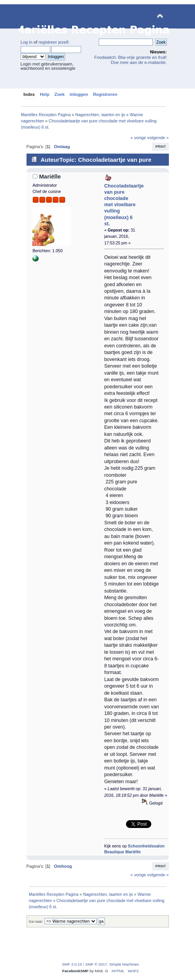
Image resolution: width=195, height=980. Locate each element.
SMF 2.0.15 (72, 964)
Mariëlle (50, 176)
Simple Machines (124, 964)
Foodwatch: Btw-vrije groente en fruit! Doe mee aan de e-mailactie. (131, 60)
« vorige (138, 138)
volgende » (158, 138)
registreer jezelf (54, 42)
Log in (27, 42)
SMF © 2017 (96, 964)
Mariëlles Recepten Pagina (74, 17)
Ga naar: (36, 921)
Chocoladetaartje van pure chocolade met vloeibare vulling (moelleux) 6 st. (124, 205)
